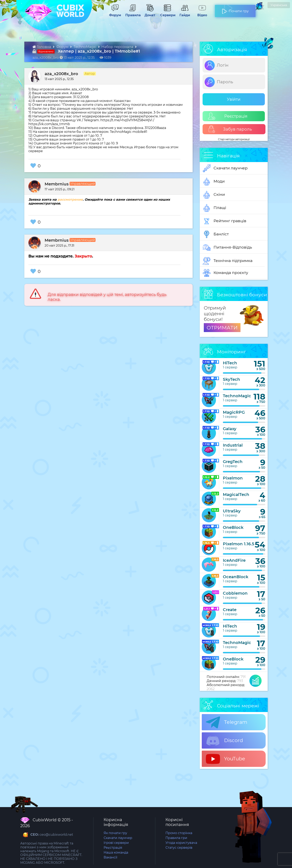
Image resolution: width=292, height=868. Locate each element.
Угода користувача (181, 843)
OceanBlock (236, 577)
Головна (42, 47)
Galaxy (230, 429)
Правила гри (176, 838)
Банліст (216, 234)
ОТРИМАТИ (222, 328)
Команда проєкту (225, 273)
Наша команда (116, 852)
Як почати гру (115, 833)
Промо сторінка (179, 833)
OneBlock (233, 527)
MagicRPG (234, 412)
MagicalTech (236, 495)
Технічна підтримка (228, 261)
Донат (148, 13)
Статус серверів (179, 848)
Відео (200, 13)
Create (230, 610)
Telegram (227, 722)
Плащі (214, 208)
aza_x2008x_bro (61, 74)
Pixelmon (233, 478)
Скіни (214, 195)
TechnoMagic (85, 47)
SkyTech (231, 379)
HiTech (230, 363)
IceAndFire (234, 560)
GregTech (233, 462)
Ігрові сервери (116, 843)
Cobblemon (235, 593)
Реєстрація (228, 116)
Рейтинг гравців (225, 221)
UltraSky (232, 511)
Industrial (233, 445)
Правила (132, 13)
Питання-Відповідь (227, 248)
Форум (114, 13)
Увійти (234, 99)
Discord (224, 741)
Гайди (183, 13)
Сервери (167, 13)
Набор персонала (118, 47)
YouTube (225, 759)
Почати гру (235, 9)
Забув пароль (230, 129)
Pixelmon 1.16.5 (239, 544)
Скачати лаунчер (225, 168)
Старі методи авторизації (234, 139)
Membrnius (57, 184)
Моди (214, 182)
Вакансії (110, 857)
